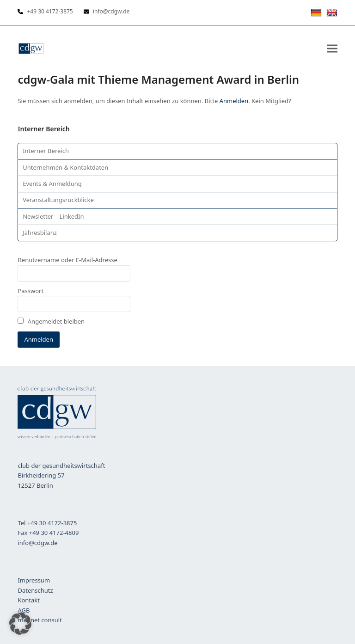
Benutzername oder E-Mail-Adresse (67, 260)
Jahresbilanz (40, 233)
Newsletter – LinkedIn (53, 216)
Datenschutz (35, 590)
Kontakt (29, 600)
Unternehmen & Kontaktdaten (65, 167)
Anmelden (234, 101)
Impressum (34, 580)
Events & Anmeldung (52, 184)
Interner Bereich (46, 151)
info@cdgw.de (37, 543)
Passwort (31, 291)
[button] (332, 48)
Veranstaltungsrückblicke (58, 200)
